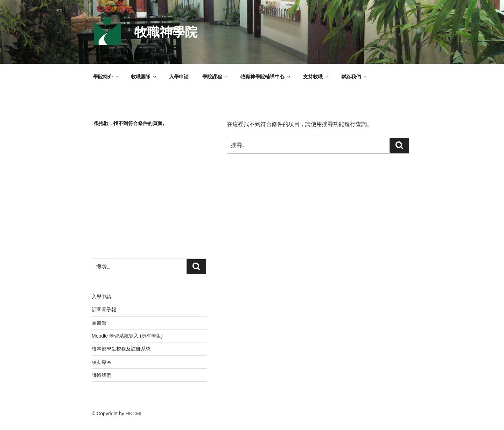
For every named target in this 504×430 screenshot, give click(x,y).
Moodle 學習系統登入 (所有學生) (127, 336)
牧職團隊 (144, 77)
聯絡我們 (354, 77)
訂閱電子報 (104, 310)
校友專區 (101, 362)
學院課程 (215, 77)
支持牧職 (316, 77)
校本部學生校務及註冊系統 (121, 349)
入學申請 (179, 77)
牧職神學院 (166, 32)
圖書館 (99, 323)
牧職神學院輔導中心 (266, 77)
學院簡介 (106, 77)
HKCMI (134, 414)
